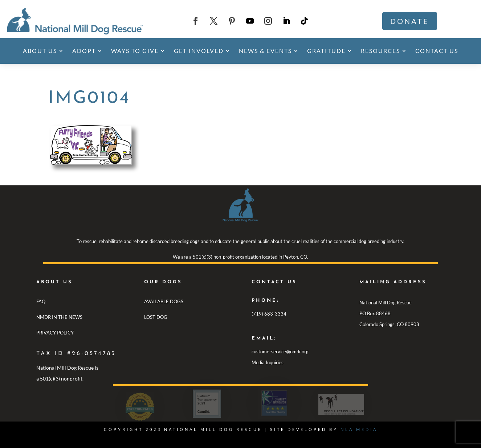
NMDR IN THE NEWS (59, 317)
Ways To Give (135, 51)
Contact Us (437, 51)
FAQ (41, 301)
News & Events (265, 51)
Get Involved (199, 51)
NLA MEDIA (359, 429)
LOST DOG (156, 317)
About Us (40, 51)
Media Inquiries (268, 362)
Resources (380, 51)
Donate (410, 21)
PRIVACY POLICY (55, 333)
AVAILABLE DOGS (164, 301)
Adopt (84, 51)
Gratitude (326, 51)
